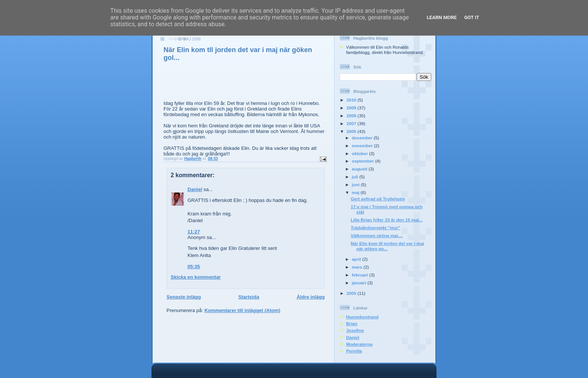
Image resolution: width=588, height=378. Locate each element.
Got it (472, 17)
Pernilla (354, 351)
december (363, 138)
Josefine (355, 330)
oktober (360, 153)
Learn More (442, 17)
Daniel (195, 189)
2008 (352, 116)
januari (360, 283)
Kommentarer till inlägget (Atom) (242, 310)
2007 (352, 123)
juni (356, 185)
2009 (352, 108)
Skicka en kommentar (196, 277)
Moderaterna (359, 344)
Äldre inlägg (311, 297)
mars (358, 267)
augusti (360, 169)
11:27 (194, 232)
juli (355, 177)
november (363, 146)
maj (356, 192)
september (363, 161)
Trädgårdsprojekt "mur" (375, 228)
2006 (352, 131)
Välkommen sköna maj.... (377, 235)
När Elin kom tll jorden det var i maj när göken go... (387, 246)
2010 (352, 100)
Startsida (249, 297)
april (357, 259)
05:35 (194, 267)
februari (361, 275)
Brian (352, 323)
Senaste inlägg (184, 297)
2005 (352, 293)
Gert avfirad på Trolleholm (378, 199)
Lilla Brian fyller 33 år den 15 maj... (387, 220)
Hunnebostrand (362, 317)
